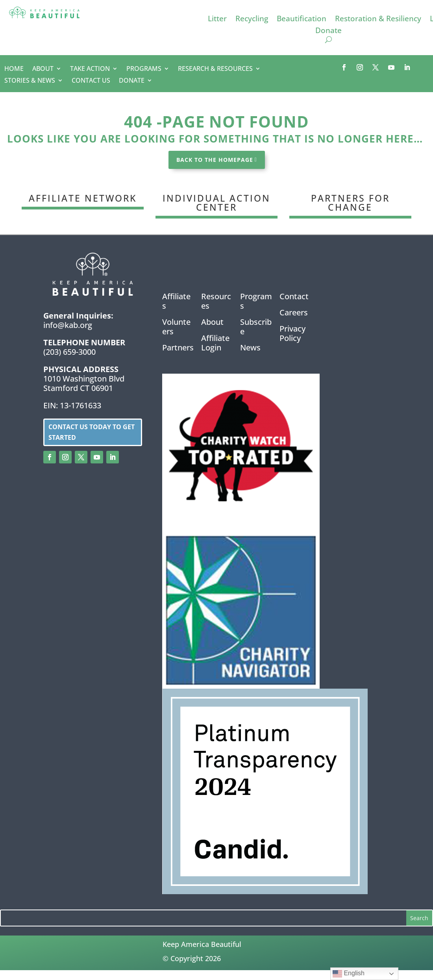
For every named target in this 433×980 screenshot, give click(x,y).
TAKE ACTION (90, 69)
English (349, 974)
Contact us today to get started (92, 432)
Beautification (302, 20)
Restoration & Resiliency (378, 20)
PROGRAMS (144, 69)
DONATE (132, 81)
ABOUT (43, 69)
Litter (217, 20)
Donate (328, 31)
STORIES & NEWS (30, 81)
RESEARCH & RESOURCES (215, 69)
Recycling (252, 20)
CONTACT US (91, 81)
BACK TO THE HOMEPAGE (215, 160)
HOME (14, 69)
